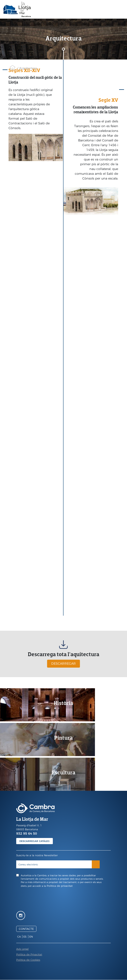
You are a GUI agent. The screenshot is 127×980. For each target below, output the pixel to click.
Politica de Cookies (28, 960)
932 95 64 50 (27, 834)
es (25, 937)
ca (19, 937)
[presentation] (63, 898)
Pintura (63, 738)
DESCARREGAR (63, 664)
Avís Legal (22, 949)
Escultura (64, 772)
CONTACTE (26, 929)
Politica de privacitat (60, 886)
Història (63, 703)
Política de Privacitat (29, 954)
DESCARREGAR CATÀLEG (35, 841)
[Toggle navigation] (121, 9)
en (31, 937)
